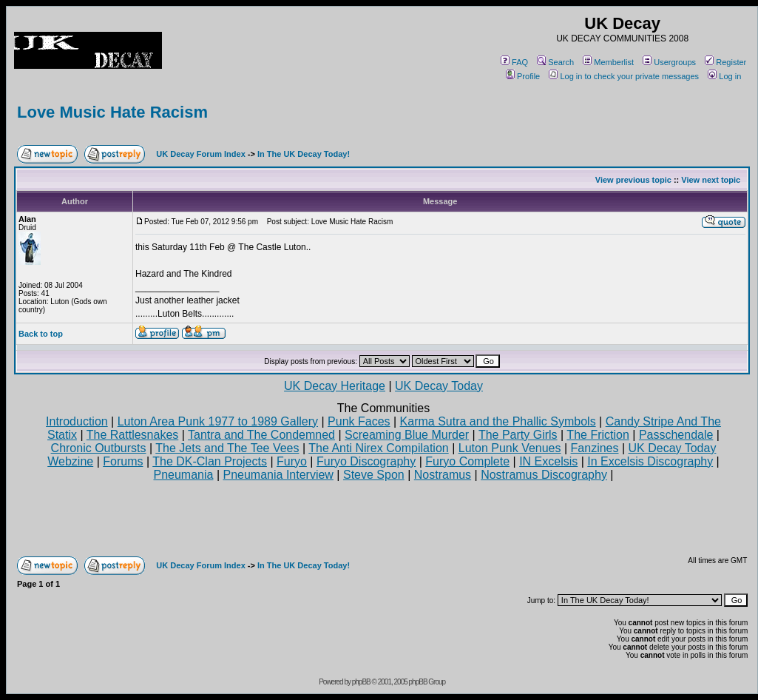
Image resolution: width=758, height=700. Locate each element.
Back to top (41, 334)
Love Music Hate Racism (112, 112)
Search (555, 62)
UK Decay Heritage (335, 386)
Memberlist (608, 62)
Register (725, 62)
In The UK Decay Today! (304, 154)
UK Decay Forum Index (200, 154)
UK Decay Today (439, 386)
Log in (724, 76)
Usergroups (669, 62)
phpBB (361, 682)
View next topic (711, 180)
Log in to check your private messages (624, 76)
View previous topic (633, 180)
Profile (523, 76)
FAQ (514, 62)
